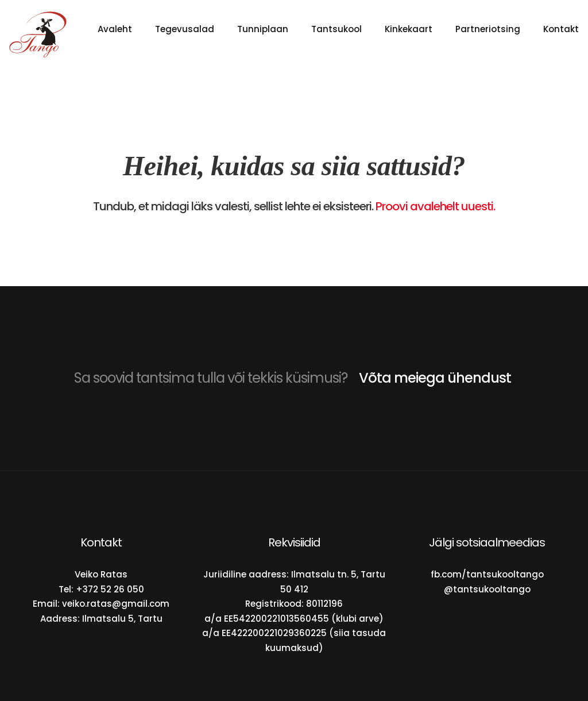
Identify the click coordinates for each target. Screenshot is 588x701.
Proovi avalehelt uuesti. (435, 206)
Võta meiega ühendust (435, 378)
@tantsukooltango (487, 589)
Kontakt (561, 29)
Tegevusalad (185, 29)
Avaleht (115, 29)
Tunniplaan (263, 29)
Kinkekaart (409, 29)
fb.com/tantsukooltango (487, 574)
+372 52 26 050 (110, 589)
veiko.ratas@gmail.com (116, 604)
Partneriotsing (488, 29)
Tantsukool (336, 29)
